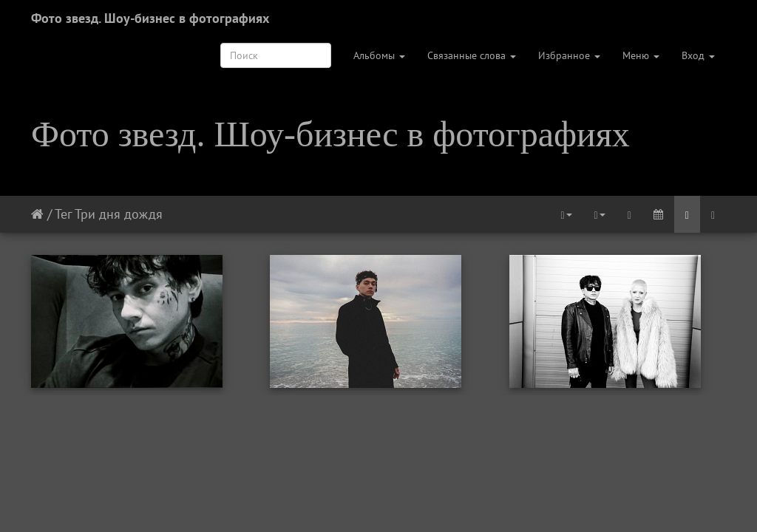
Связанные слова (472, 55)
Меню (641, 55)
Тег (63, 214)
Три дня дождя (119, 214)
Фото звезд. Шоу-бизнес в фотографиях (150, 18)
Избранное (569, 55)
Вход (698, 55)
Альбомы (379, 55)
